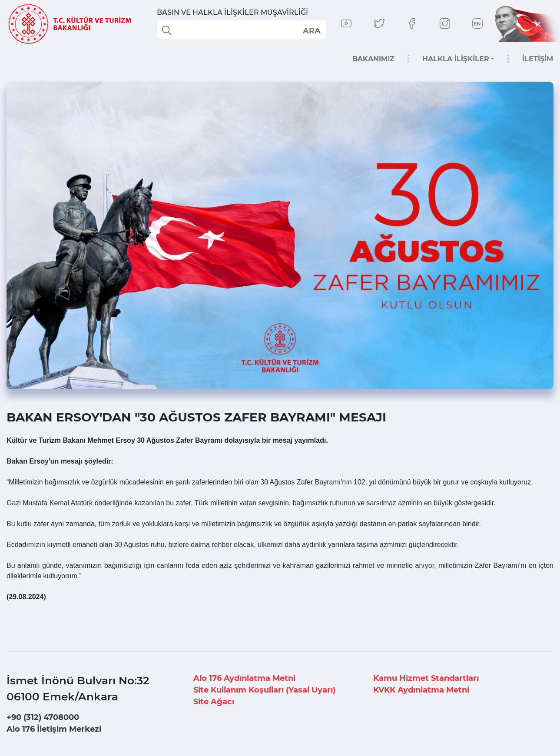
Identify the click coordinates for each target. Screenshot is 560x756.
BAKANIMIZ (373, 59)
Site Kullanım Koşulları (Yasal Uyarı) (264, 690)
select (311, 30)
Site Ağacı (214, 702)
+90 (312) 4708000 (43, 717)
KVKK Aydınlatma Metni (421, 690)
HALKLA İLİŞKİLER (456, 59)
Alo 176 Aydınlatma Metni (244, 678)
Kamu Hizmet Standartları (426, 678)
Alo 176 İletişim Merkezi (54, 729)
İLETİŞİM (538, 59)
